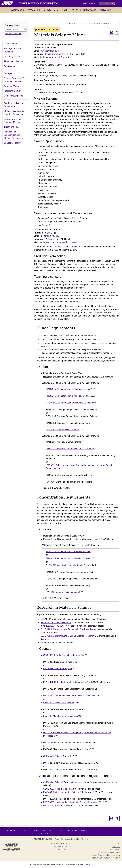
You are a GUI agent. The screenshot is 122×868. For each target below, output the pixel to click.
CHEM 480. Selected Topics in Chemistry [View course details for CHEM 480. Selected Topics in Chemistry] (62, 782)
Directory (24, 830)
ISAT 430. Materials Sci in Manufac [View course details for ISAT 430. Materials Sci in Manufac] (62, 430)
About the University (13, 61)
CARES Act (116, 847)
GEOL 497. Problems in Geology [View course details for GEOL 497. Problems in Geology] (56, 622)
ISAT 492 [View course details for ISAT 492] (55, 626)
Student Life (51, 10)
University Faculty (12, 143)
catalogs (35, 864)
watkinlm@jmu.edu (50, 51)
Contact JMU (61, 850)
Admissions (18, 10)
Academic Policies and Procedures (14, 105)
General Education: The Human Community (15, 80)
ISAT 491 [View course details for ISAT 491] (45, 626)
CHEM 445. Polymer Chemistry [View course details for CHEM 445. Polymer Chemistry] (58, 756)
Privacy (35, 830)
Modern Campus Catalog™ (82, 864)
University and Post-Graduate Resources (14, 121)
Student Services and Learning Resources (14, 113)
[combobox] (93, 23)
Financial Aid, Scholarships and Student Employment (14, 135)
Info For (89, 3)
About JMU (59, 839)
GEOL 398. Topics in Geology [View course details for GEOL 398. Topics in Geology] (57, 789)
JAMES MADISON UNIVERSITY (109, 858)
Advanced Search (13, 34)
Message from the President (12, 50)
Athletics (105, 10)
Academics (34, 10)
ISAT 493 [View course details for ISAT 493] (64, 626)
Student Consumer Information (109, 852)
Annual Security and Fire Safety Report (106, 855)
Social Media (72, 830)
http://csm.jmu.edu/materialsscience (60, 242)
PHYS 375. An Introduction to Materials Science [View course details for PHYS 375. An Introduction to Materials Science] (68, 396)
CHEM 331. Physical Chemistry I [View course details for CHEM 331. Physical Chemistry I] (58, 703)
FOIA (118, 844)
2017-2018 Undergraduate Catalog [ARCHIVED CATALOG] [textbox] (90, 23)
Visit (65, 10)
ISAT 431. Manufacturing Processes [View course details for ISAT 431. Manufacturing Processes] (60, 716)
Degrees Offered (12, 86)
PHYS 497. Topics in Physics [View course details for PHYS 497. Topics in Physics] (57, 806)
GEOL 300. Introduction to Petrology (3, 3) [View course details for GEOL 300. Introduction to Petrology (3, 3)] (63, 655)
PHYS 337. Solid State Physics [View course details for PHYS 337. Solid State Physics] (58, 669)
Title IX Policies (115, 850)
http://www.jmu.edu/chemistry (57, 57)
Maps (83, 830)
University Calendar (13, 57)
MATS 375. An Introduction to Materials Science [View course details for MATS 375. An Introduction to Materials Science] (68, 389)
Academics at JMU (72, 839)
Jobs (60, 830)
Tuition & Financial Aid (83, 10)
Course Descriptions (13, 96)
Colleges (8, 73)
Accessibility (48, 830)
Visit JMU (85, 839)
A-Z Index (11, 830)
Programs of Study (13, 91)
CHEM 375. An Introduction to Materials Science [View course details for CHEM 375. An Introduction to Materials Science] (68, 403)
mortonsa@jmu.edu (50, 236)
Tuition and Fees (12, 127)
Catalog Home (11, 44)
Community (46, 833)
